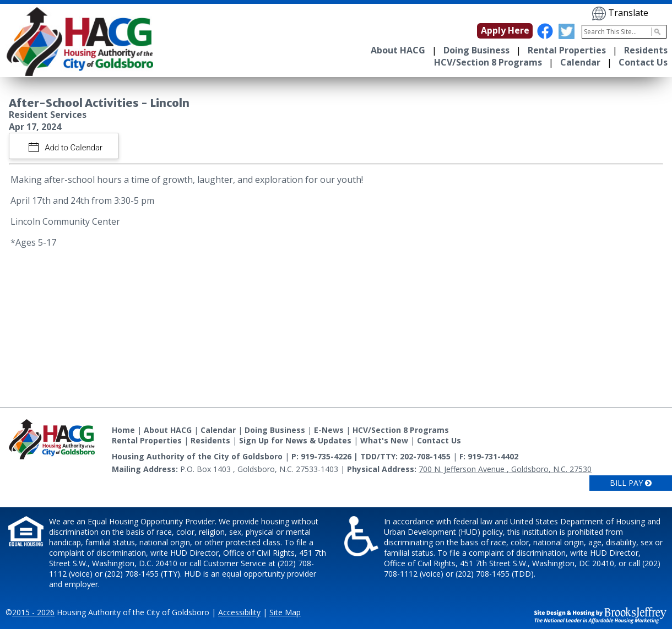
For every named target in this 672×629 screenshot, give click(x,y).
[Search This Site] (624, 32)
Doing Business (476, 50)
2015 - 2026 (33, 612)
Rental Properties (567, 50)
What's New (384, 440)
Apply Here (505, 30)
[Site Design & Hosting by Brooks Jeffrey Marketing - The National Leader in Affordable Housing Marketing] (600, 615)
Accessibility (239, 612)
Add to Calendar (73, 148)
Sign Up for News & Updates (295, 440)
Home (123, 430)
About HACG (398, 50)
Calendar (580, 62)
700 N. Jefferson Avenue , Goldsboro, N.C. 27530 (505, 469)
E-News (329, 430)
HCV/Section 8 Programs (488, 62)
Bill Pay (631, 483)
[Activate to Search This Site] (656, 32)
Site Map (285, 612)
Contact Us (643, 62)
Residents (646, 50)
